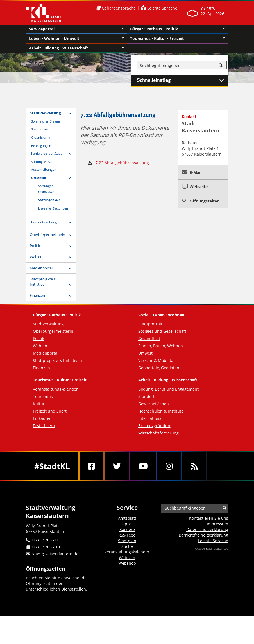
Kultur (39, 404)
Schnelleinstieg (182, 80)
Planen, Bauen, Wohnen (161, 346)
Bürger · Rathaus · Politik (178, 29)
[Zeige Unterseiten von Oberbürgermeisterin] (70, 235)
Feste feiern (44, 426)
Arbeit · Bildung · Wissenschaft (76, 48)
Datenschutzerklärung (207, 529)
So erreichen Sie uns (46, 121)
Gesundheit (149, 338)
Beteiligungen (41, 146)
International (150, 418)
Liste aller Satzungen (53, 208)
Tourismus (43, 396)
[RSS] (194, 466)
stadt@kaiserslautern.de (55, 554)
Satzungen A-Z (49, 200)
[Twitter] (117, 466)
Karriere (127, 529)
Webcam (127, 558)
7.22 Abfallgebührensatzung (122, 163)
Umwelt (145, 353)
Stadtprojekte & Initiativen (43, 282)
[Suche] (221, 66)
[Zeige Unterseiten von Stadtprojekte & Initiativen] (70, 285)
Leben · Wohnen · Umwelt (76, 39)
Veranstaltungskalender (55, 389)
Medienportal (41, 268)
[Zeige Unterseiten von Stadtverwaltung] (70, 114)
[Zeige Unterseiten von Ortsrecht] (70, 178)
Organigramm (41, 137)
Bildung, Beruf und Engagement (168, 389)
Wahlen (36, 257)
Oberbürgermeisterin (47, 235)
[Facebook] (91, 466)
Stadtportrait (150, 324)
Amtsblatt (127, 518)
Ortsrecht (39, 178)
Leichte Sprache (162, 8)
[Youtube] (143, 466)
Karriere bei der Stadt (47, 153)
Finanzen (37, 295)
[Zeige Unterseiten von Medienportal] (70, 269)
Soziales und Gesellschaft (162, 331)
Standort (146, 396)
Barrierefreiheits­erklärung (203, 535)
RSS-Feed (127, 535)
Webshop (127, 563)
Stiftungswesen (42, 162)
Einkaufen (42, 418)
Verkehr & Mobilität (157, 360)
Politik (35, 246)
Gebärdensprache (119, 8)
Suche (127, 546)
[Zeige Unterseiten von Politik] (70, 246)
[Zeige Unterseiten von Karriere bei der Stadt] (70, 154)
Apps (127, 524)
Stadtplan (127, 541)
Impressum (217, 524)
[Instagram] (169, 466)
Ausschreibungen (44, 169)
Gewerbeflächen (154, 404)
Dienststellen (74, 589)
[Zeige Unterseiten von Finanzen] (70, 296)
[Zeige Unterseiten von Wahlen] (70, 257)
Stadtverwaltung (45, 113)
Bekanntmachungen (46, 222)
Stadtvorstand (41, 129)
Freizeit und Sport (50, 411)
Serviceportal (76, 29)
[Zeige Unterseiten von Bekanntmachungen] (70, 223)
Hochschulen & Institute (161, 411)
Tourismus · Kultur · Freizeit (178, 39)
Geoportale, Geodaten (159, 368)
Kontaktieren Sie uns (209, 518)
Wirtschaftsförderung (158, 433)
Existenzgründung (155, 426)
